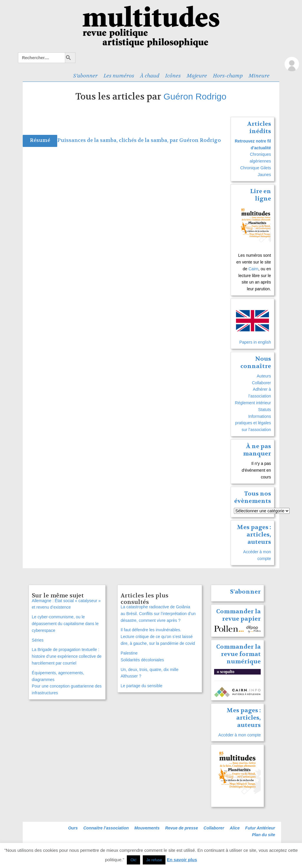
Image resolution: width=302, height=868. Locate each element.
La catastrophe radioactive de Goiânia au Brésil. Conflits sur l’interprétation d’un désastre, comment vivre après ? (158, 614)
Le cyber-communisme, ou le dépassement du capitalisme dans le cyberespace (65, 624)
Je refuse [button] (154, 860)
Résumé (40, 140)
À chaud (150, 76)
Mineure (259, 76)
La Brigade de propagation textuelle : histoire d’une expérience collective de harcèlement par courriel (67, 656)
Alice (235, 828)
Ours (73, 828)
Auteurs (264, 376)
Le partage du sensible (142, 686)
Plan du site (264, 835)
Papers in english (255, 342)
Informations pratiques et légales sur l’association (253, 423)
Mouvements (147, 828)
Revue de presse (182, 828)
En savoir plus (182, 860)
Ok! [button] (133, 860)
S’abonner (85, 76)
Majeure (197, 76)
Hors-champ (228, 76)
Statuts (265, 410)
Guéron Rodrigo (195, 96)
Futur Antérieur (260, 828)
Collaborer (261, 383)
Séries (38, 640)
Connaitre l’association (106, 828)
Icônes (173, 76)
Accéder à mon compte (239, 735)
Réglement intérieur (253, 403)
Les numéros (119, 76)
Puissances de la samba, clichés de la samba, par (118, 140)
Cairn (253, 269)
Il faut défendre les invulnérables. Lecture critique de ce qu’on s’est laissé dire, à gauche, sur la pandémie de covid (158, 637)
